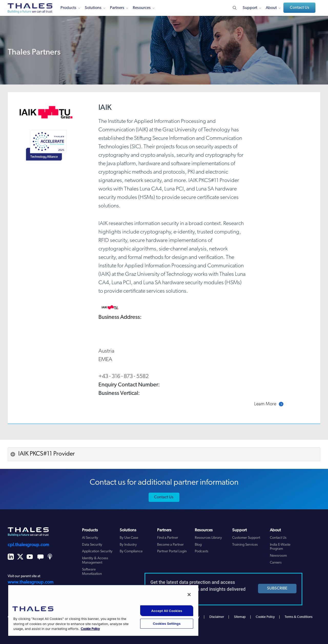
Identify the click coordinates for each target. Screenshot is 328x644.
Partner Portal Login (172, 551)
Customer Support (246, 538)
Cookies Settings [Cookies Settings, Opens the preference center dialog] (167, 624)
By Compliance (131, 551)
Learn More (265, 404)
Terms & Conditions (299, 617)
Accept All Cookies (167, 611)
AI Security (90, 538)
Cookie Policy (265, 617)
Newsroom (278, 556)
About (271, 8)
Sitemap (240, 617)
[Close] (189, 595)
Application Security (97, 551)
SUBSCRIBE (277, 588)
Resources (142, 8)
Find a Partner (168, 538)
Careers (276, 563)
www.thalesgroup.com (31, 582)
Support (250, 8)
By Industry (128, 545)
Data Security (92, 545)
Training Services (245, 545)
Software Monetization (92, 572)
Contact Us (300, 8)
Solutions (93, 8)
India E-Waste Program (280, 547)
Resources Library (208, 538)
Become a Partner (170, 545)
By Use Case (129, 538)
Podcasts (202, 551)
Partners (117, 8)
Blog (198, 545)
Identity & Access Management (95, 561)
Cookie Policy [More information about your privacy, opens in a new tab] (90, 629)
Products (68, 8)
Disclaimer (217, 617)
